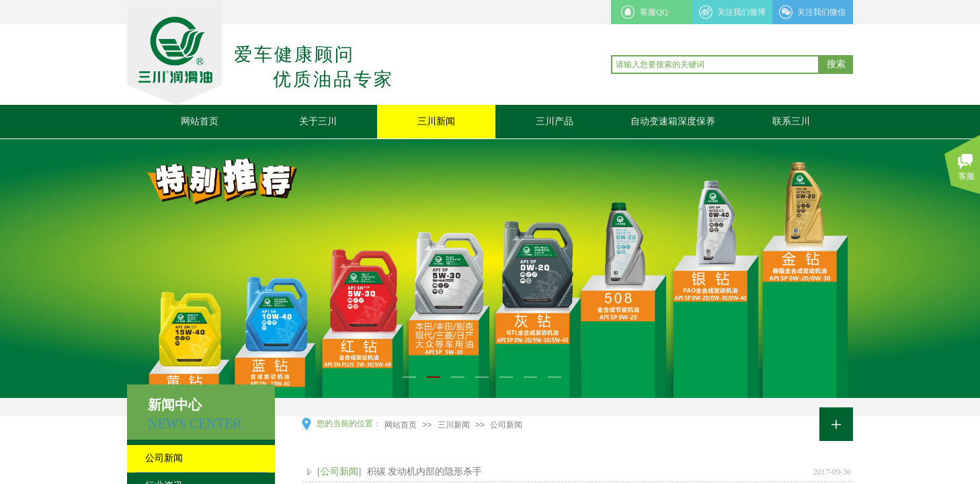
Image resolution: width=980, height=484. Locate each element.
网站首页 (200, 121)
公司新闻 (506, 425)
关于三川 (318, 121)
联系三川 (791, 121)
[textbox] (715, 65)
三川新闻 (436, 121)
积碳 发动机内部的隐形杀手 (425, 472)
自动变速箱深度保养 (673, 121)
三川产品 (555, 121)
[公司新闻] (339, 472)
